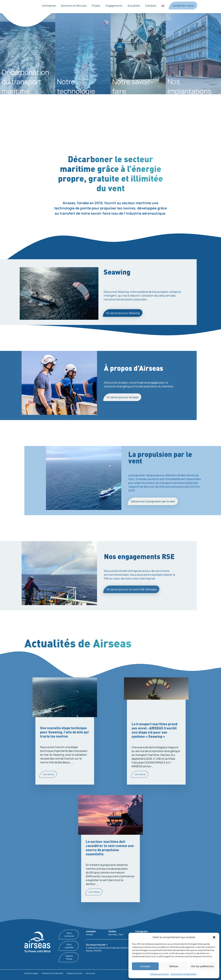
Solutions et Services (74, 6)
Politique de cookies (159, 974)
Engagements (114, 6)
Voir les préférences (202, 966)
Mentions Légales (31, 973)
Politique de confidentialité (183, 974)
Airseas (90, 934)
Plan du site (91, 973)
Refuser (174, 966)
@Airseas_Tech (116, 934)
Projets (96, 6)
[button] (214, 937)
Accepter (145, 966)
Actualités (134, 6)
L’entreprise (49, 6)
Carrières (151, 6)
